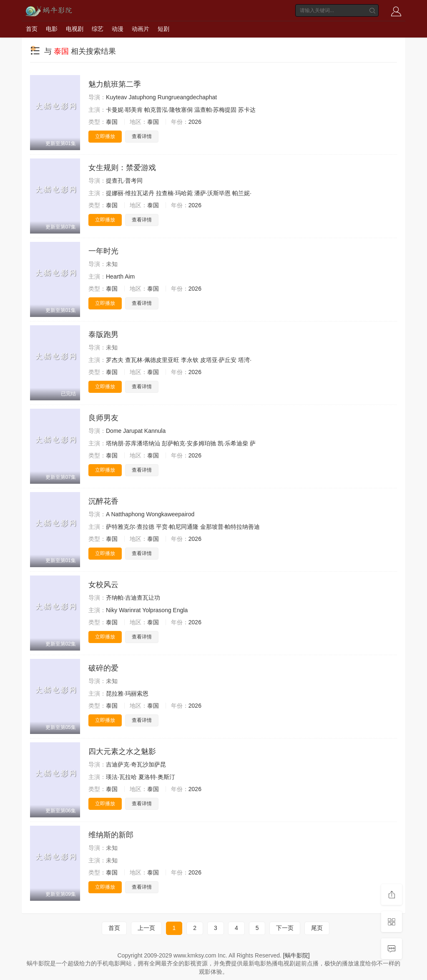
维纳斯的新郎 (111, 835)
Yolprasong (157, 610)
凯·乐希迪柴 (233, 443)
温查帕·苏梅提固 (216, 110)
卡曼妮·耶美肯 (124, 110)
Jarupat (133, 431)
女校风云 (103, 585)
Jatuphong (142, 97)
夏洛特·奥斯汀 (157, 777)
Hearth (115, 276)
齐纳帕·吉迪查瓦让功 (133, 598)
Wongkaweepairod (171, 514)
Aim (130, 276)
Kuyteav (117, 97)
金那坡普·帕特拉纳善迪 (230, 527)
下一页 (285, 928)
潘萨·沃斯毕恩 (213, 193)
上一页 (146, 928)
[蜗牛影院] (296, 955)
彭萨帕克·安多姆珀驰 (189, 443)
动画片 (141, 29)
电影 (52, 29)
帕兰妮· (242, 193)
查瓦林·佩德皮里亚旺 (152, 360)
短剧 (163, 29)
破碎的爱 (103, 668)
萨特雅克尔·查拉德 (130, 527)
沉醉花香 (103, 501)
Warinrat (130, 610)
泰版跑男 (103, 334)
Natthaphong (128, 514)
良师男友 (103, 418)
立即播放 (105, 136)
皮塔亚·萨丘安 (219, 360)
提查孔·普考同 (124, 181)
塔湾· (245, 360)
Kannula (155, 431)
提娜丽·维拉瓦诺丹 (130, 193)
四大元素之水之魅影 (122, 751)
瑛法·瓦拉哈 (121, 777)
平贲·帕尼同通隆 (177, 527)
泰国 (112, 122)
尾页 (317, 928)
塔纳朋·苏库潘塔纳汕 (133, 443)
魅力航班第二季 (115, 84)
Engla (181, 610)
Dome (114, 431)
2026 (195, 122)
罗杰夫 (115, 360)
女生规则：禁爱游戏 (122, 168)
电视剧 (75, 29)
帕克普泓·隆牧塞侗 (168, 110)
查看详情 (142, 136)
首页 (32, 29)
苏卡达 (247, 110)
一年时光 (103, 251)
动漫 (118, 29)
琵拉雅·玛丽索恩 (127, 694)
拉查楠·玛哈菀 (174, 193)
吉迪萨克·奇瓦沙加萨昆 (136, 764)
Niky (112, 610)
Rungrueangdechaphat (187, 97)
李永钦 (190, 360)
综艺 (98, 29)
